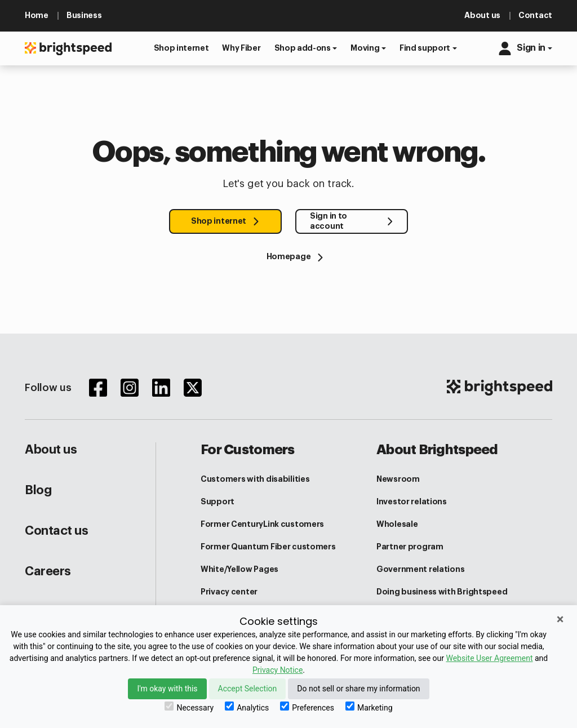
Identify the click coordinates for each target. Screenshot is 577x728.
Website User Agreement (489, 658)
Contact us (57, 531)
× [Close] (560, 619)
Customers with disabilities (255, 479)
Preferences (307, 707)
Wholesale (397, 524)
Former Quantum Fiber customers (268, 547)
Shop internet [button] (219, 221)
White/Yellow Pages (239, 569)
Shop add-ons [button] (303, 48)
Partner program (410, 547)
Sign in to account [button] (329, 221)
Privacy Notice (278, 670)
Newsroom (398, 479)
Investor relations (412, 501)
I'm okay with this (167, 689)
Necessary (189, 707)
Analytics (247, 707)
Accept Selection (248, 689)
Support (218, 501)
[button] (181, 48)
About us (51, 450)
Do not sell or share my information (358, 689)
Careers (48, 571)
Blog (38, 490)
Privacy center (229, 592)
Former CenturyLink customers (262, 524)
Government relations (420, 569)
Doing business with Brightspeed (442, 592)
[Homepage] (288, 257)
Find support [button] (425, 48)
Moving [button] (365, 48)
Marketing (369, 707)
